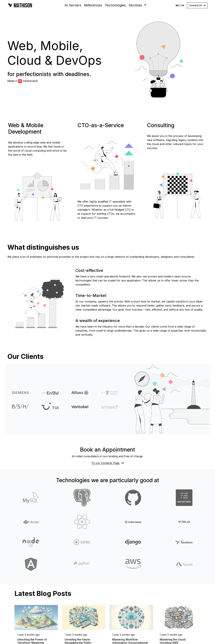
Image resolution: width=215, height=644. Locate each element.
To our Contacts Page (107, 463)
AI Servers (73, 5)
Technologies (115, 5)
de (183, 5)
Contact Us (197, 5)
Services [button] (136, 5)
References (93, 5)
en (178, 5)
